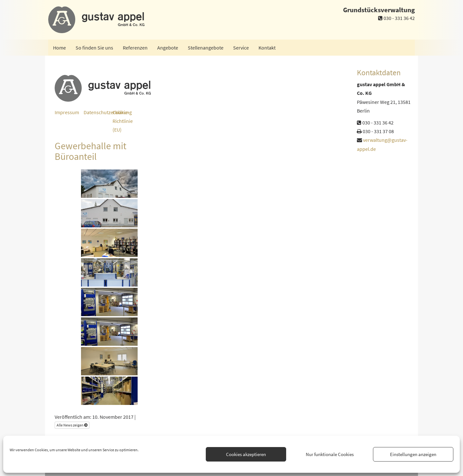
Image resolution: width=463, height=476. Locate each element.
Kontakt (267, 48)
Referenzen (135, 48)
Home (59, 48)
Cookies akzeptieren (246, 454)
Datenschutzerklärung (108, 112)
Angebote (168, 48)
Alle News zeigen (72, 425)
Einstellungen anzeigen (413, 454)
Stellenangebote (206, 48)
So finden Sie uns (94, 48)
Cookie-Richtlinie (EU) (123, 121)
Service (241, 48)
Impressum (67, 112)
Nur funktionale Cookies (330, 454)
